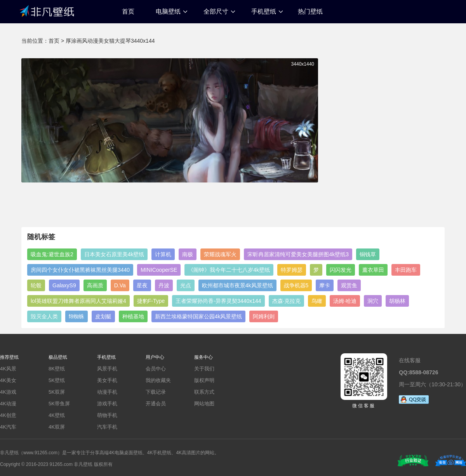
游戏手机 (107, 404)
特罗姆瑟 (292, 270)
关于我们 (204, 369)
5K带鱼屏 (59, 404)
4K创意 (8, 415)
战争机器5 (296, 285)
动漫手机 (107, 392)
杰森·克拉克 (287, 301)
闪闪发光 (341, 270)
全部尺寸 (216, 11)
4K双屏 (57, 427)
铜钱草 (368, 254)
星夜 (142, 285)
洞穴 (373, 301)
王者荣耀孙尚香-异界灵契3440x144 (218, 301)
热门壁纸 (310, 11)
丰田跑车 (406, 270)
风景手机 (107, 369)
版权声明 (204, 380)
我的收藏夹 (158, 380)
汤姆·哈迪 (345, 301)
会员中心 (156, 369)
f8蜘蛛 (77, 316)
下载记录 (156, 392)
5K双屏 (57, 392)
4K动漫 (8, 404)
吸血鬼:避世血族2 (52, 254)
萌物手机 (107, 415)
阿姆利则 (264, 316)
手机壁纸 (264, 11)
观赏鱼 (349, 285)
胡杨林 (397, 301)
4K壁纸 (57, 415)
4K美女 (8, 380)
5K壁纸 (57, 380)
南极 (188, 254)
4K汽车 (8, 427)
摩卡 (325, 285)
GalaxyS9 (64, 285)
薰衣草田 (373, 270)
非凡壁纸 (47, 10)
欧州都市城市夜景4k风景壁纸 (237, 285)
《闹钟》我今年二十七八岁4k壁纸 (229, 270)
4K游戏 (8, 392)
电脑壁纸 (168, 11)
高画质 (95, 285)
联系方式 (204, 392)
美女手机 (107, 380)
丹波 (164, 285)
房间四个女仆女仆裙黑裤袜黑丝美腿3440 (80, 270)
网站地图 (204, 404)
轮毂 (36, 285)
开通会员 (156, 404)
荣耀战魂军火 (220, 254)
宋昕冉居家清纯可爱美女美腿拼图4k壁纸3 (298, 254)
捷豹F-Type (151, 301)
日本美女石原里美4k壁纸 (114, 254)
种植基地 (133, 316)
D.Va (120, 285)
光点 (186, 285)
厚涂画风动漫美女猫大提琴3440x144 (110, 41)
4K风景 (8, 369)
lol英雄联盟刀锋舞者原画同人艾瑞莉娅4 (78, 301)
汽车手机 (107, 427)
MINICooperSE (159, 270)
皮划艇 (103, 316)
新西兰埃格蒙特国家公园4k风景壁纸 (199, 316)
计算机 (163, 254)
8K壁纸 (57, 369)
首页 (128, 11)
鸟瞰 (317, 301)
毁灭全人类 (44, 316)
